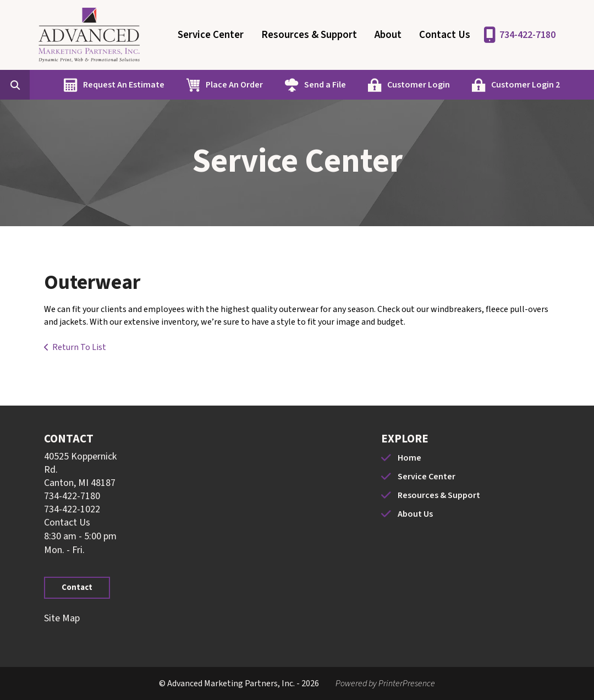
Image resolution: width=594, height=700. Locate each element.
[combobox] (32, 85)
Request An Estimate (124, 85)
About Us (415, 514)
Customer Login (419, 85)
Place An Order (234, 85)
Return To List (79, 347)
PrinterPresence (407, 683)
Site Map (62, 618)
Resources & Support (309, 35)
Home (409, 458)
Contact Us (445, 35)
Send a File (325, 85)
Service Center (211, 35)
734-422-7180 (527, 35)
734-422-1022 (72, 509)
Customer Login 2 (526, 85)
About (388, 35)
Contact (77, 587)
